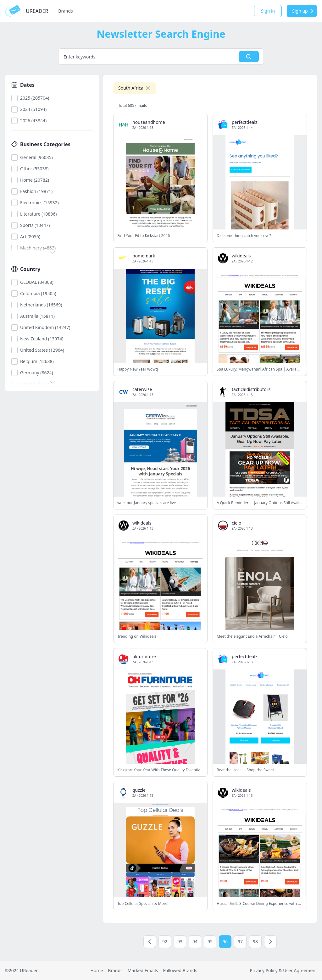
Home (97, 970)
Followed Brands (180, 970)
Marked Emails (143, 970)
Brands (65, 11)
